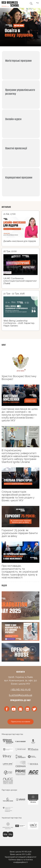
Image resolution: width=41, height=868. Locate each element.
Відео (4, 585)
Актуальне (6, 207)
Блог (4, 345)
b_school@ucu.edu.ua (20, 695)
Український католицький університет (21, 857)
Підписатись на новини (20, 722)
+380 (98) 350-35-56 (21, 689)
